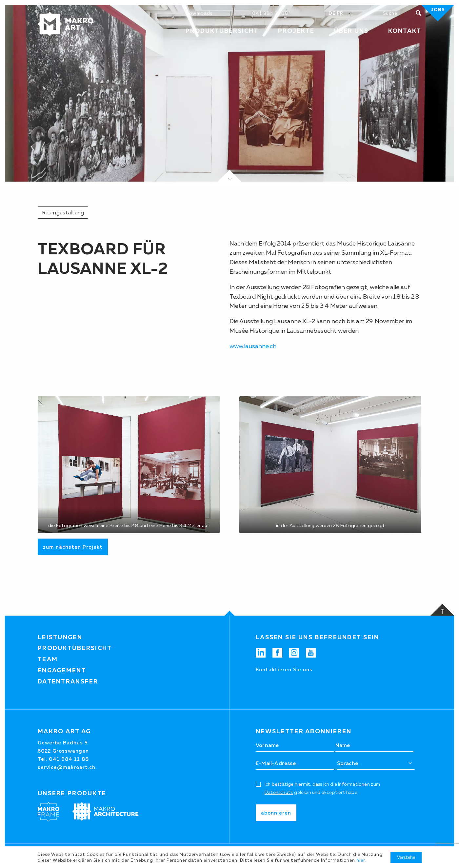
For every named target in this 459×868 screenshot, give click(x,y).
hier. (361, 860)
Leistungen (60, 637)
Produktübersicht (75, 648)
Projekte (296, 31)
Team (48, 659)
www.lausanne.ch (253, 346)
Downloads (199, 13)
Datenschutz (279, 792)
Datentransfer (68, 681)
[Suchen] (399, 13)
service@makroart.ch (67, 767)
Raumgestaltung (63, 212)
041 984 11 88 (270, 13)
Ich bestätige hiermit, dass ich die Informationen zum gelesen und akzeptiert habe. (322, 788)
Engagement (62, 670)
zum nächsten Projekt (73, 547)
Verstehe (406, 857)
